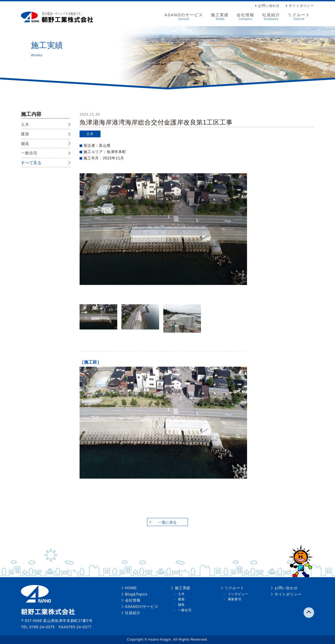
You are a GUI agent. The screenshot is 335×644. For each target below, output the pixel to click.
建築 (25, 134)
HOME (131, 588)
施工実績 (220, 17)
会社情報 (245, 17)
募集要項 (235, 599)
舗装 (25, 144)
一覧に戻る (167, 522)
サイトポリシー (301, 6)
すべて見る (31, 163)
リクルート (299, 17)
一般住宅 (29, 153)
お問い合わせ (269, 6)
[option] (163, 229)
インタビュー (238, 594)
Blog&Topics (136, 594)
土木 (25, 124)
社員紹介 (271, 17)
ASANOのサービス (184, 17)
